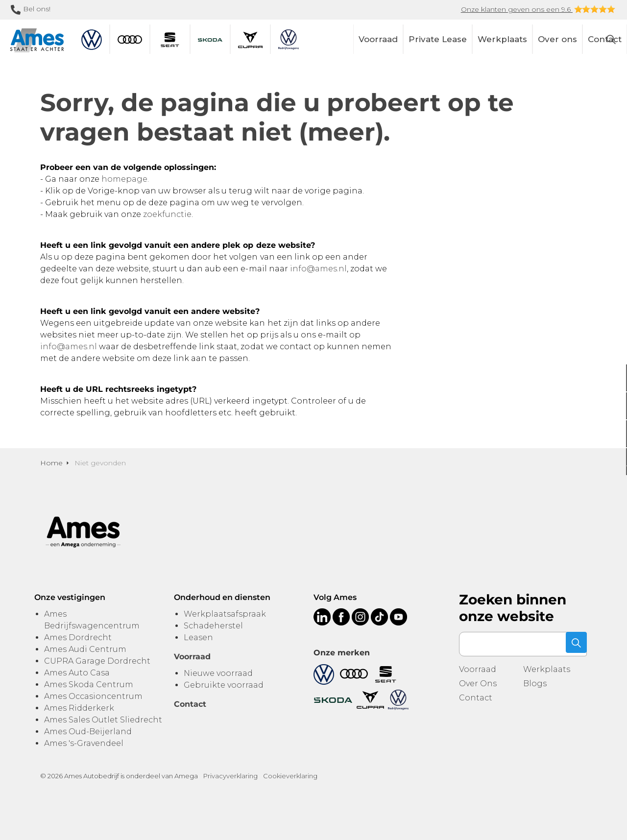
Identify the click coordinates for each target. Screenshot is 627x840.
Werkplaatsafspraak (225, 614)
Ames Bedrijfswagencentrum (92, 620)
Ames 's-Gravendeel (84, 743)
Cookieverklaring (290, 776)
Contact (476, 698)
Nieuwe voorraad (218, 673)
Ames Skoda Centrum (89, 684)
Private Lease (438, 39)
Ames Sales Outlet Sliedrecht (103, 720)
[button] (575, 644)
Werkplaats (502, 39)
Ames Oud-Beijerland (88, 732)
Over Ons (478, 684)
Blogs (535, 684)
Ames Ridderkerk (79, 708)
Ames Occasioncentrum (93, 696)
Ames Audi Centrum (85, 649)
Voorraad (378, 39)
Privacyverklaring (230, 776)
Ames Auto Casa (77, 673)
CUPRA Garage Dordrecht (97, 661)
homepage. (125, 179)
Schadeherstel (213, 626)
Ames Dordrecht (78, 637)
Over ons (557, 39)
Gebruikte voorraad (224, 685)
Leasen (198, 637)
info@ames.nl (318, 269)
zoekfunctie (167, 214)
